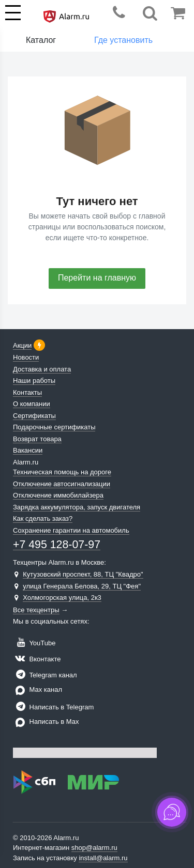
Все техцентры (36, 610)
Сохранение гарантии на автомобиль (71, 530)
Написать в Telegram (53, 707)
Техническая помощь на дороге (62, 472)
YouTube (34, 643)
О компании (32, 404)
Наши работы (34, 381)
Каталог (41, 40)
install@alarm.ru (103, 858)
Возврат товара (37, 439)
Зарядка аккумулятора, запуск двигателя (77, 507)
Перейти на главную (97, 278)
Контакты (27, 392)
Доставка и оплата (42, 369)
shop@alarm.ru (94, 848)
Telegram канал (45, 675)
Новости (26, 357)
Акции (22, 345)
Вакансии (28, 450)
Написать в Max (46, 722)
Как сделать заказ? (43, 518)
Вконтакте (37, 659)
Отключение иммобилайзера (58, 495)
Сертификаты (34, 416)
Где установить (123, 40)
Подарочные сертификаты (54, 427)
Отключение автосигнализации (62, 484)
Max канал (38, 689)
